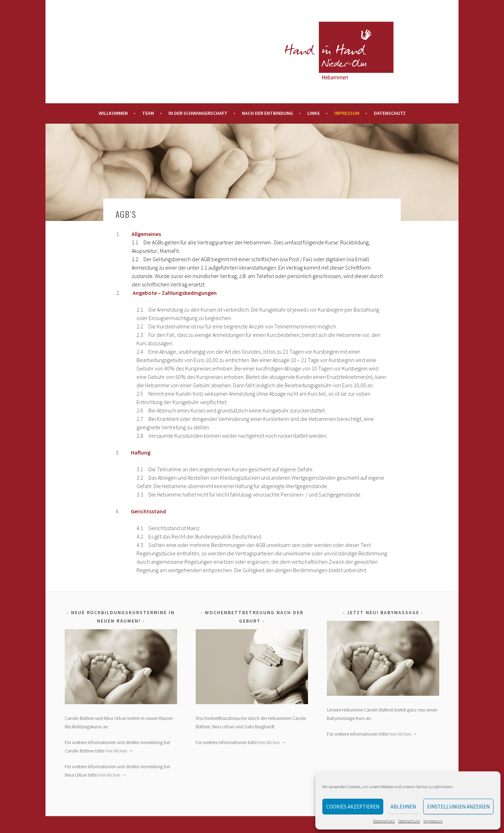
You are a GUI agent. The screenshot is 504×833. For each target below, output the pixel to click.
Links (314, 113)
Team (148, 113)
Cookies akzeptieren (353, 807)
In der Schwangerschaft (198, 113)
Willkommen (113, 113)
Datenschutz (384, 821)
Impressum (433, 821)
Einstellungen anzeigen (458, 807)
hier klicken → (119, 751)
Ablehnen (403, 807)
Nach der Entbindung (267, 113)
